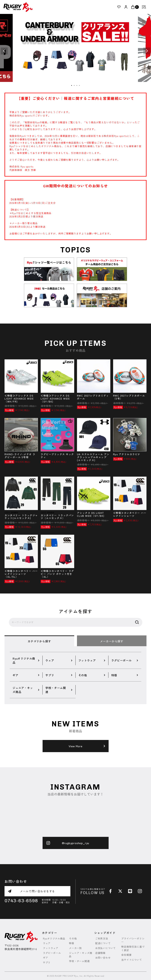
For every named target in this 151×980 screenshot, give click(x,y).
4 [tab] (80, 86)
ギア (46, 958)
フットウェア (51, 948)
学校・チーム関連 (79, 961)
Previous (4, 51)
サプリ (47, 963)
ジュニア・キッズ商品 (81, 955)
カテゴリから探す (39, 641)
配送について (103, 943)
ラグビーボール (52, 953)
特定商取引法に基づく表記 (133, 948)
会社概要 (126, 955)
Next (147, 51)
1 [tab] (72, 86)
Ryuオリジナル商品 (54, 939)
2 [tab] (74, 86)
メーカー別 (75, 948)
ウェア (47, 943)
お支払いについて (105, 948)
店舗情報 (100, 953)
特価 (72, 943)
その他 (73, 939)
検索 (137, 622)
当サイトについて (132, 960)
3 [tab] (77, 86)
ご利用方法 (102, 939)
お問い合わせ (103, 958)
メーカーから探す (112, 641)
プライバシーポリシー (133, 940)
